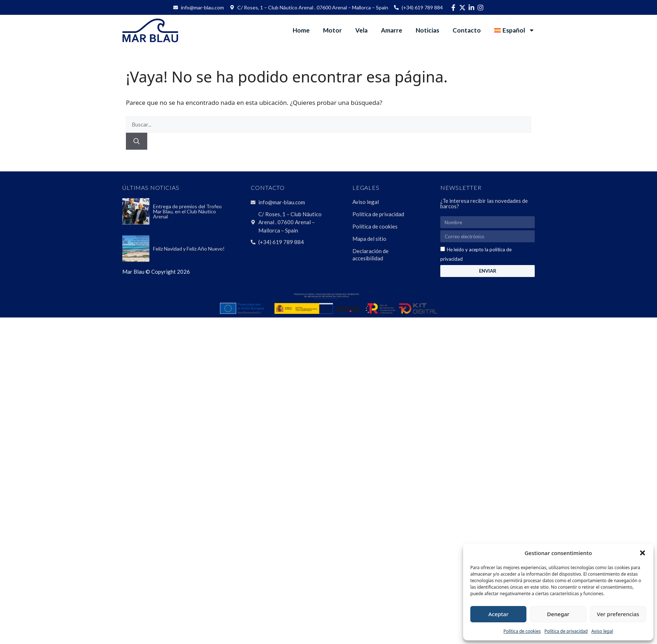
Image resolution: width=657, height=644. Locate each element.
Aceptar (499, 614)
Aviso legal (602, 631)
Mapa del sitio (369, 239)
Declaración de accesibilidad (370, 255)
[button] (643, 553)
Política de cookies (522, 631)
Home (301, 30)
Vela (361, 30)
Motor (332, 30)
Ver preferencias (618, 614)
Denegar (558, 614)
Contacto (467, 30)
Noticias (427, 30)
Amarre (392, 30)
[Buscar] (137, 141)
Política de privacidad (566, 631)
